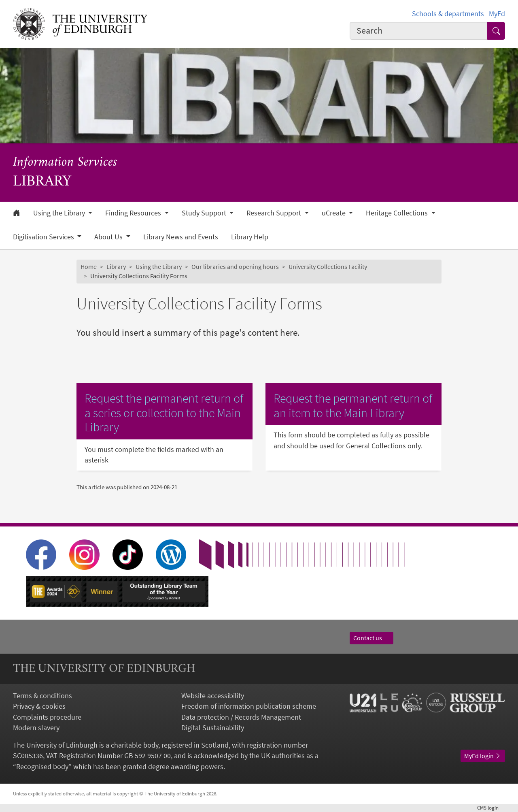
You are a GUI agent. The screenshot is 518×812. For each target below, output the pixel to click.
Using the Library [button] (60, 213)
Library (116, 267)
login (491, 808)
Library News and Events (181, 237)
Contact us (372, 638)
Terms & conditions (42, 696)
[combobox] (419, 31)
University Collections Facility (328, 267)
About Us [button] (109, 237)
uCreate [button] (334, 213)
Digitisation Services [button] (44, 237)
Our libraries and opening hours (235, 267)
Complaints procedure (47, 717)
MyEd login (483, 756)
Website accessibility (213, 696)
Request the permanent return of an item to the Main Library (353, 406)
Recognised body (42, 767)
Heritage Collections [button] (398, 213)
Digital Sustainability (213, 728)
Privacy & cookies (39, 706)
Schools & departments (448, 14)
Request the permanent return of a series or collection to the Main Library (164, 413)
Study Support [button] (205, 213)
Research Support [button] (275, 213)
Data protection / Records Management (241, 717)
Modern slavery (36, 728)
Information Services (65, 163)
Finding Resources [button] (134, 213)
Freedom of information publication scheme (249, 706)
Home (89, 267)
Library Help (250, 237)
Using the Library (159, 267)
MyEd (497, 14)
